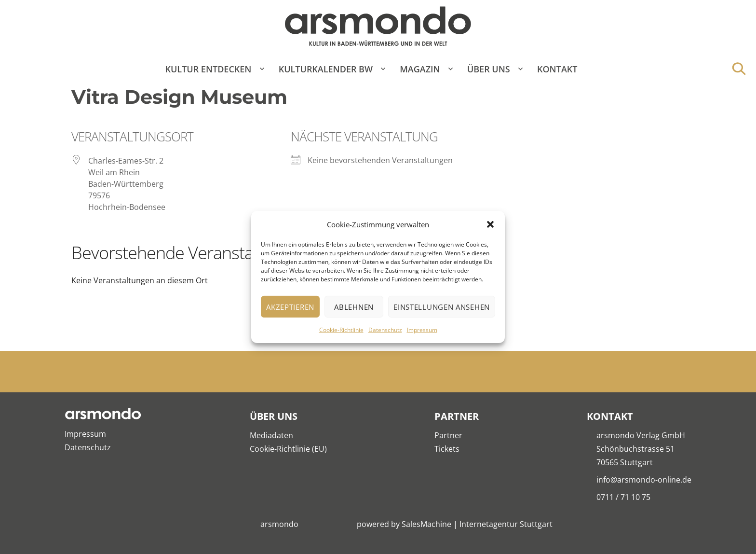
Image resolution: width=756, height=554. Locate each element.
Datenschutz (385, 330)
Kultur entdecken (209, 69)
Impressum (422, 330)
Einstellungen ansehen (442, 307)
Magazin (420, 69)
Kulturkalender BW (326, 69)
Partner (448, 435)
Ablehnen (354, 307)
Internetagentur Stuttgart (506, 524)
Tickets (447, 449)
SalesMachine (426, 524)
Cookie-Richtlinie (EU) (288, 449)
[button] (490, 224)
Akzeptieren (290, 307)
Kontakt (557, 69)
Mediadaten (271, 435)
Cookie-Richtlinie (341, 330)
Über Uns (489, 69)
